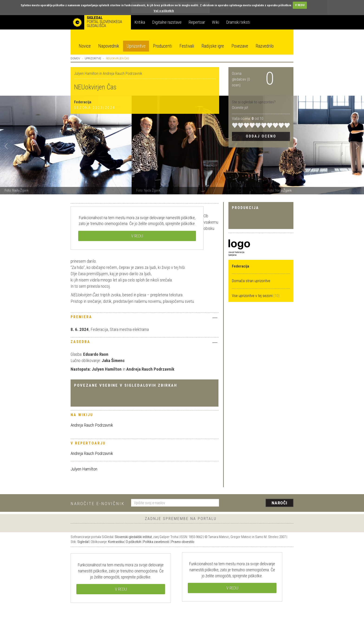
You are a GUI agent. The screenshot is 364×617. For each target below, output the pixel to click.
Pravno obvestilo (183, 542)
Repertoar (197, 22)
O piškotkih (133, 542)
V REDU (300, 5)
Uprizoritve (136, 46)
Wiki (216, 22)
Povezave (240, 46)
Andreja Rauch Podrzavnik (92, 425)
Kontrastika (116, 542)
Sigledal (83, 542)
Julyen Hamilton (84, 469)
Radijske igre (213, 46)
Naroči (280, 503)
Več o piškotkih (164, 11)
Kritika (140, 22)
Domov (75, 58)
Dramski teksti (238, 22)
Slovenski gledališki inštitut (133, 537)
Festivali (187, 46)
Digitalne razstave (167, 22)
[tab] (145, 318)
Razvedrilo (265, 46)
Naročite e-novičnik (98, 504)
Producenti (162, 46)
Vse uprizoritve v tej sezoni (253, 296)
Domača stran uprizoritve (251, 281)
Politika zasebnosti (156, 542)
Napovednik (109, 46)
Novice (85, 46)
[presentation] (259, 503)
